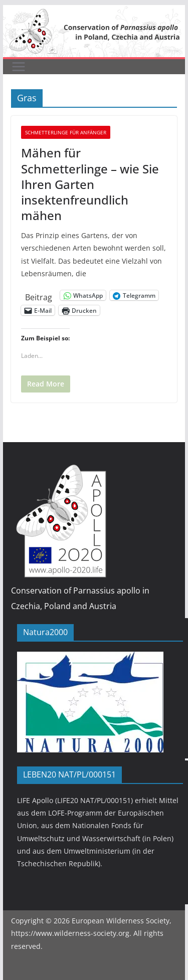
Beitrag (39, 296)
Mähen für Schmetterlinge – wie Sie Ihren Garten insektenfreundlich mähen (90, 184)
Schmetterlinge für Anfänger (66, 132)
